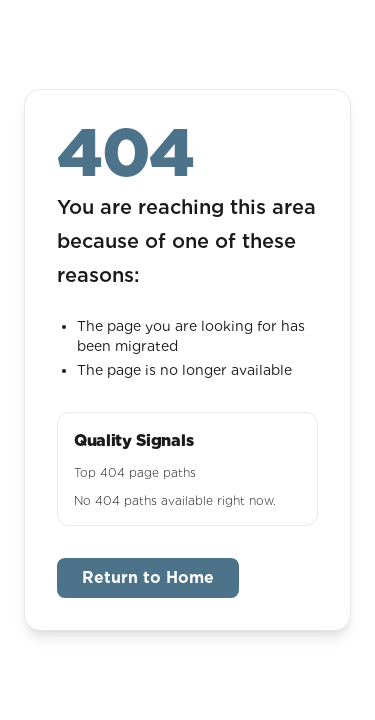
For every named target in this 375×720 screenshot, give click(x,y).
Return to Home (148, 577)
